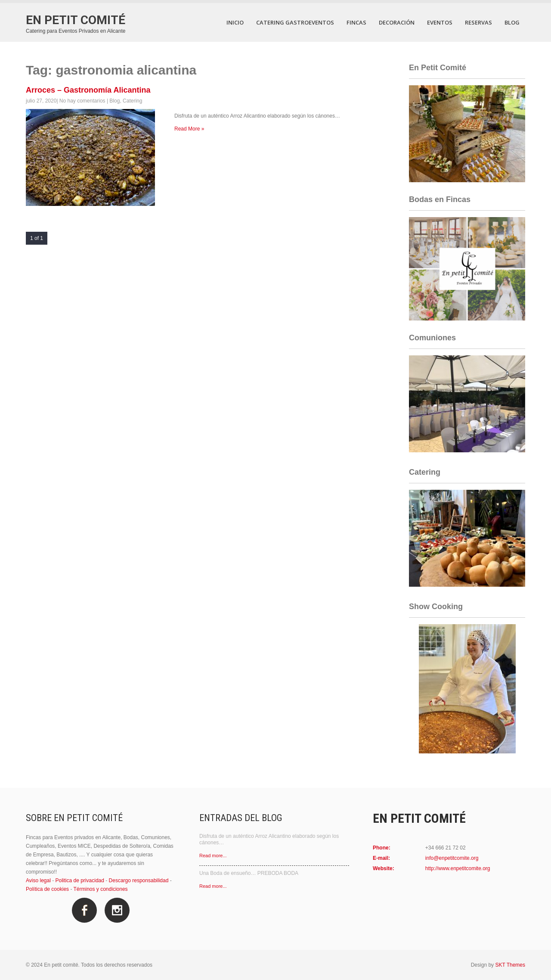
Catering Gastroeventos (295, 22)
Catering (132, 101)
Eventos (440, 22)
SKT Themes (510, 965)
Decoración (397, 22)
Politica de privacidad (80, 880)
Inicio (235, 22)
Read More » (189, 129)
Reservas (478, 22)
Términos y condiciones (101, 889)
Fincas (356, 22)
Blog (512, 22)
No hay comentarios (82, 101)
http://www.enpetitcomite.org (458, 868)
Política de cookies (47, 889)
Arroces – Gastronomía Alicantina (88, 90)
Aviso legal (38, 880)
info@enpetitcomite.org (452, 858)
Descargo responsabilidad (139, 880)
